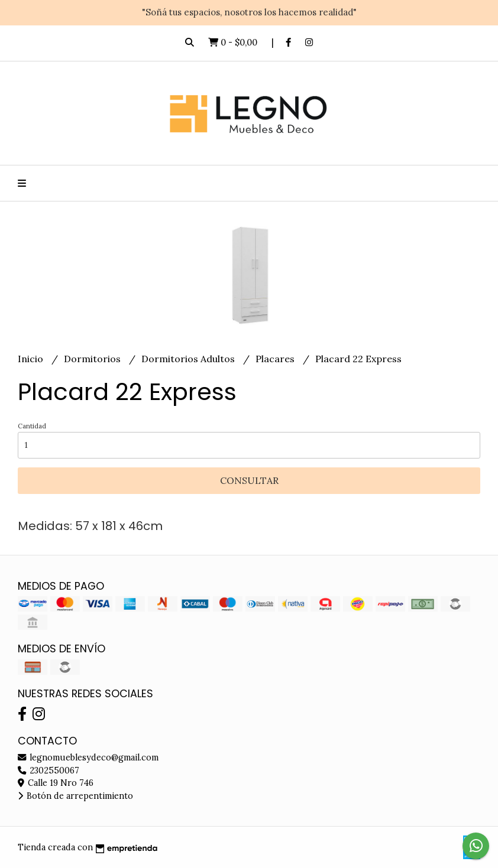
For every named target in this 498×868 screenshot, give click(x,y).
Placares (276, 359)
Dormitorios (93, 359)
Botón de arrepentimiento (75, 796)
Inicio (32, 359)
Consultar (249, 480)
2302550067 (48, 771)
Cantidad (32, 426)
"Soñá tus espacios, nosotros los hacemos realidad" (249, 12)
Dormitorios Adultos (189, 359)
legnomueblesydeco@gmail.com (88, 758)
